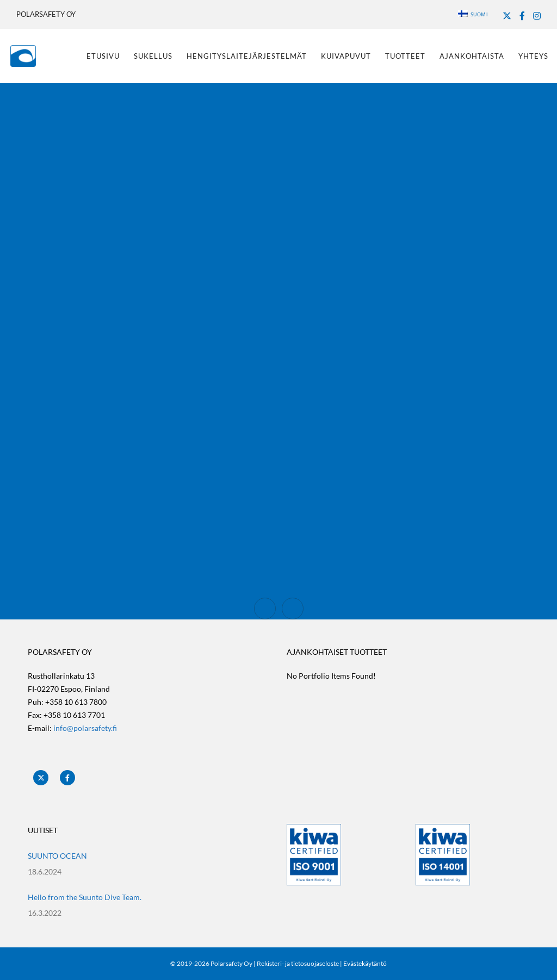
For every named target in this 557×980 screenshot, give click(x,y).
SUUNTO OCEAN (57, 856)
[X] (507, 16)
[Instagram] (537, 16)
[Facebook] (522, 16)
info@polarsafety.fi (85, 728)
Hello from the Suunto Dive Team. (85, 897)
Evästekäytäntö (365, 963)
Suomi (473, 15)
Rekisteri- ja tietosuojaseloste (298, 963)
